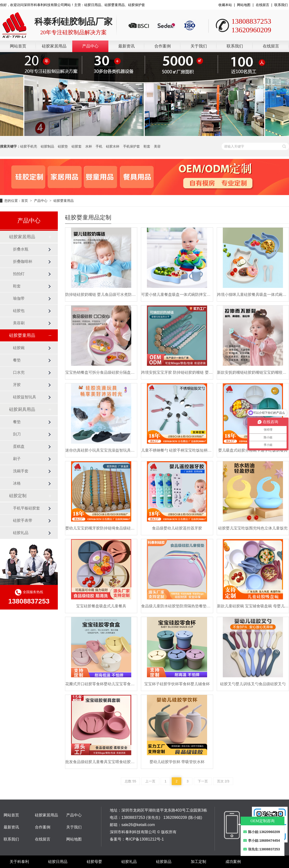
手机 (99, 146)
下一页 (203, 781)
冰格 (17, 483)
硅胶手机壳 (29, 146)
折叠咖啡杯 (23, 261)
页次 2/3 (223, 781)
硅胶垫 (63, 146)
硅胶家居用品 (54, 46)
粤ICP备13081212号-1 (144, 839)
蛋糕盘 (19, 446)
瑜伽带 (19, 298)
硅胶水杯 (113, 146)
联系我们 (281, 5)
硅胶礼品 (21, 533)
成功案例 (233, 862)
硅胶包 (19, 311)
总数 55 (130, 781)
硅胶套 (77, 146)
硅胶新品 (164, 862)
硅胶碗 (19, 348)
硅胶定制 (18, 496)
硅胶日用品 (58, 862)
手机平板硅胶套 (26, 508)
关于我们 (199, 46)
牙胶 (17, 385)
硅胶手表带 (23, 520)
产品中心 (90, 46)
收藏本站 (225, 5)
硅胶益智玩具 (25, 397)
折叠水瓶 (21, 249)
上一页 (150, 781)
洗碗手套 (21, 471)
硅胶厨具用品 (22, 409)
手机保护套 (131, 146)
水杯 (89, 146)
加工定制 (198, 862)
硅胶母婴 (94, 862)
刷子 (17, 459)
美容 (157, 146)
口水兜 (19, 372)
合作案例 (163, 46)
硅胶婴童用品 (64, 201)
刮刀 (17, 434)
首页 (25, 201)
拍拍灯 (19, 274)
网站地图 (244, 5)
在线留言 (263, 5)
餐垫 (17, 360)
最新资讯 (126, 46)
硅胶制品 (47, 146)
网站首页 (18, 46)
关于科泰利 (19, 862)
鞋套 (147, 146)
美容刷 (19, 323)
